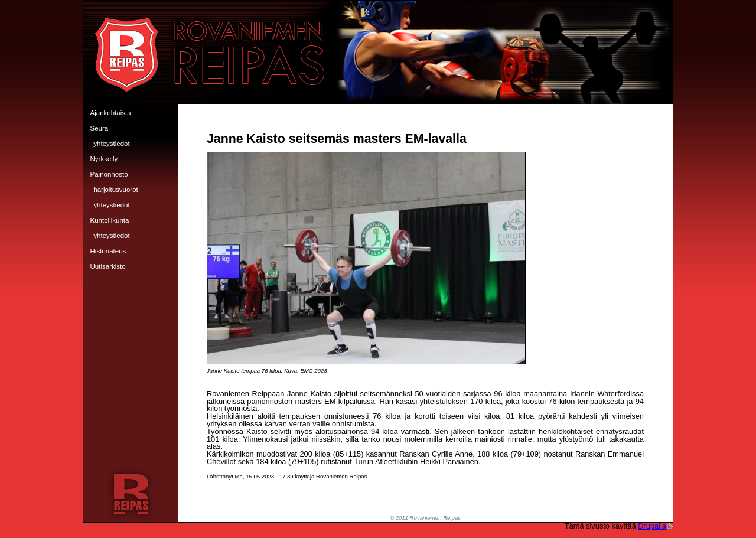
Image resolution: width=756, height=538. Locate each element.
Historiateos (108, 251)
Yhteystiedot (111, 144)
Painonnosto (109, 174)
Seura (100, 128)
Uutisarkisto (108, 266)
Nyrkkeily (104, 159)
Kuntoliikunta (110, 220)
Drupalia (656, 526)
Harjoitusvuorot (116, 190)
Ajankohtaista (111, 113)
